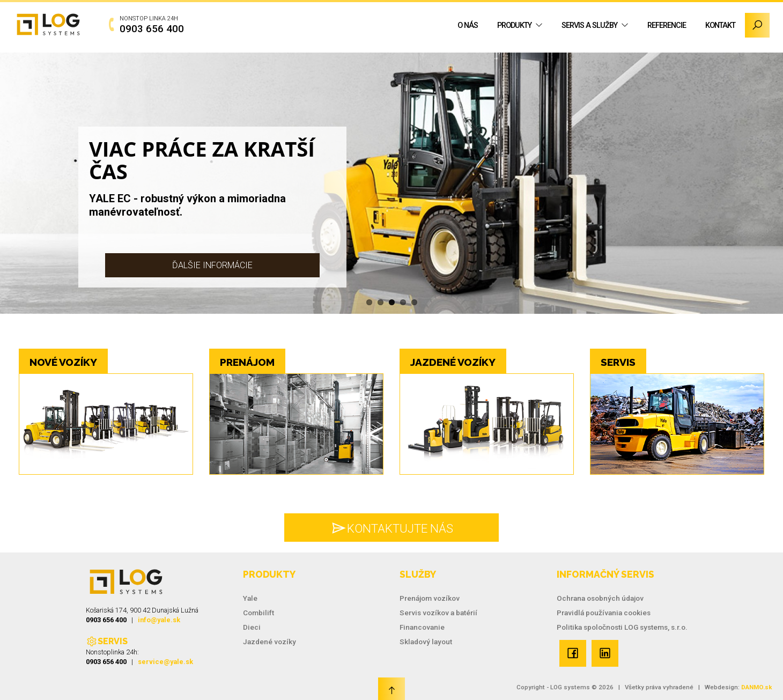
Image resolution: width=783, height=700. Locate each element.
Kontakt (720, 25)
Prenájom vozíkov (430, 598)
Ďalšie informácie (212, 265)
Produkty (514, 25)
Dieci (252, 627)
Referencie (667, 25)
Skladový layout (426, 642)
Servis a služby (589, 25)
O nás (468, 25)
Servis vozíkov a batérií (438, 613)
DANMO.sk (757, 687)
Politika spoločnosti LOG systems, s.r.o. (622, 627)
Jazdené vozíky (269, 642)
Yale (250, 598)
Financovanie (422, 627)
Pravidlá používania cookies (604, 613)
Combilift (258, 613)
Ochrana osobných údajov (600, 598)
